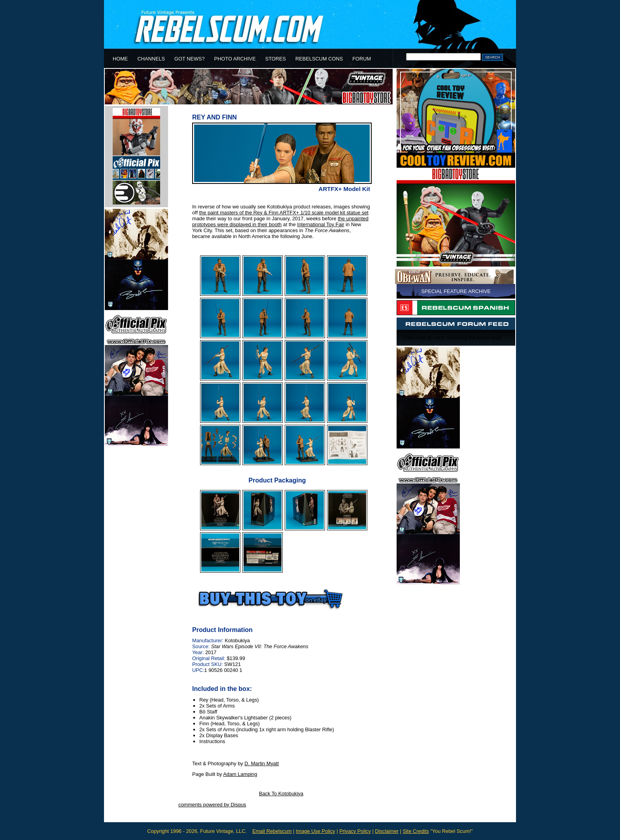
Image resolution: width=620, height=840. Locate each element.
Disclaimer (387, 831)
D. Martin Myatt (262, 763)
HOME (120, 59)
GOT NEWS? (190, 59)
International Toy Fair (320, 224)
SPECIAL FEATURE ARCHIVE (456, 291)
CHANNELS (151, 59)
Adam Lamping (240, 774)
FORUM (362, 59)
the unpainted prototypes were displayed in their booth (280, 221)
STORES (276, 59)
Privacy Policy (355, 831)
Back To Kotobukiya (281, 794)
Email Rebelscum (272, 831)
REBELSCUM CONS (319, 59)
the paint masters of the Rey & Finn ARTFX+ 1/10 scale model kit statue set (284, 213)
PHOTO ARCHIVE (235, 59)
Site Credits (416, 831)
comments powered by (212, 805)
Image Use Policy (316, 831)
